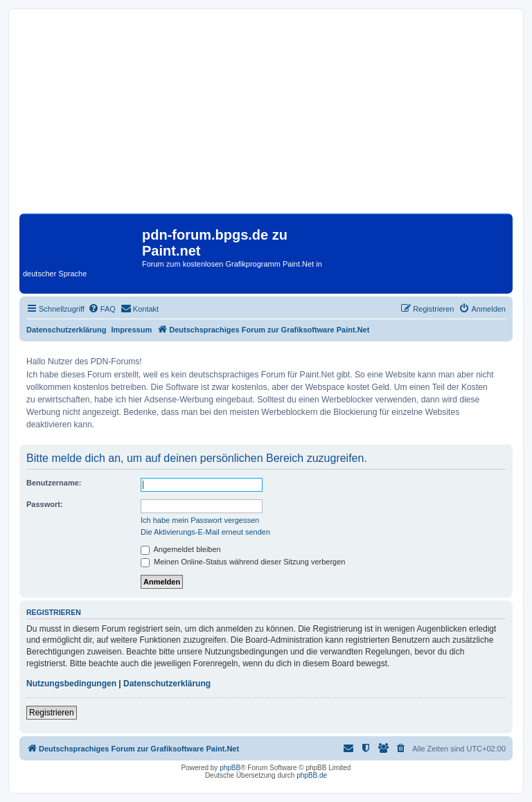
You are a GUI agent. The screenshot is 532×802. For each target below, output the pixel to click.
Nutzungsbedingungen (71, 684)
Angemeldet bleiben (181, 549)
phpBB (230, 768)
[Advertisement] (266, 116)
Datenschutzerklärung (66, 330)
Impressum (132, 330)
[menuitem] (102, 309)
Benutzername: (54, 483)
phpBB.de (312, 775)
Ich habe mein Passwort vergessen (200, 520)
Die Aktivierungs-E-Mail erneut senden (205, 532)
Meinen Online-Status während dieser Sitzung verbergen (243, 562)
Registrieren (52, 713)
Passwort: (45, 504)
